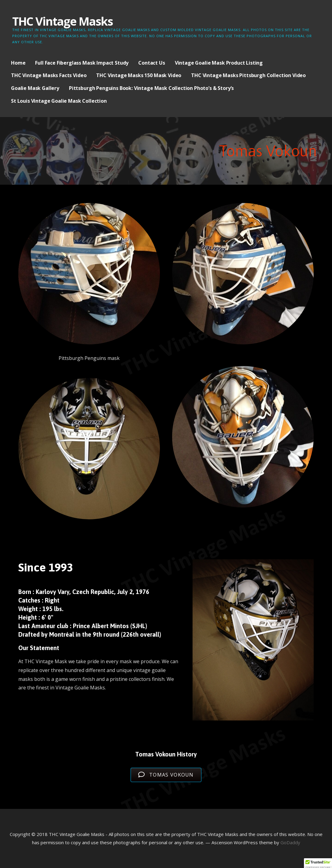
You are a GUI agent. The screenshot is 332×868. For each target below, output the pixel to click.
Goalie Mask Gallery (35, 88)
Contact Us (152, 63)
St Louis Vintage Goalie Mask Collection (59, 101)
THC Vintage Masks (62, 21)
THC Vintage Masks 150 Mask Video (139, 75)
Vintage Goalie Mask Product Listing (219, 63)
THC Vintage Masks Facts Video (49, 75)
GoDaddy (290, 842)
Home (18, 63)
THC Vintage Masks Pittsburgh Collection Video (248, 75)
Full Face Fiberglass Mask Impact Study (82, 63)
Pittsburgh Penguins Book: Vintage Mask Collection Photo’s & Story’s (151, 88)
